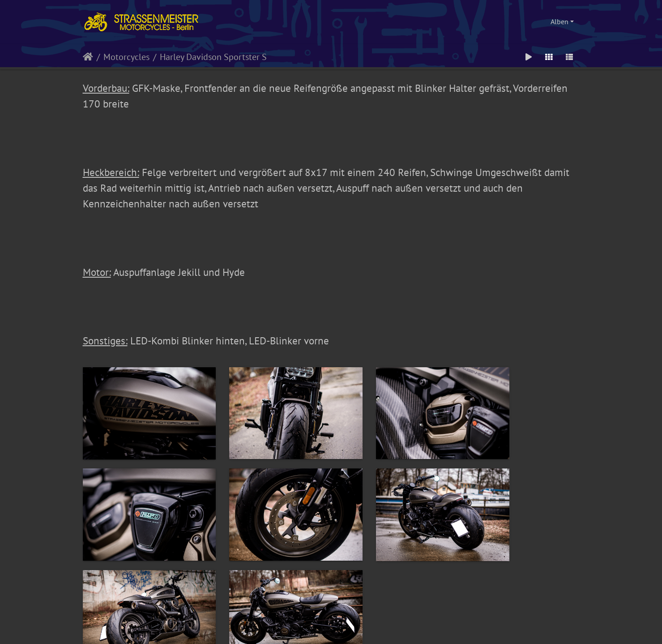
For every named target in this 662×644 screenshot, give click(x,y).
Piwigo (342, 627)
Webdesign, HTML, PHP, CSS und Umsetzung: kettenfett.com (331, 606)
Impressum (290, 618)
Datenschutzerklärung (331, 618)
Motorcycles (126, 57)
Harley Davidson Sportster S (213, 57)
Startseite (88, 57)
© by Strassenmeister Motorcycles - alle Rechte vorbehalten (331, 591)
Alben (559, 21)
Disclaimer (372, 618)
